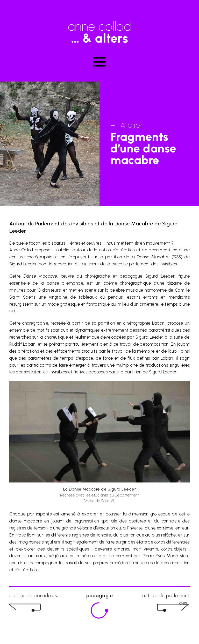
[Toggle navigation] (99, 62)
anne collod (99, 30)
